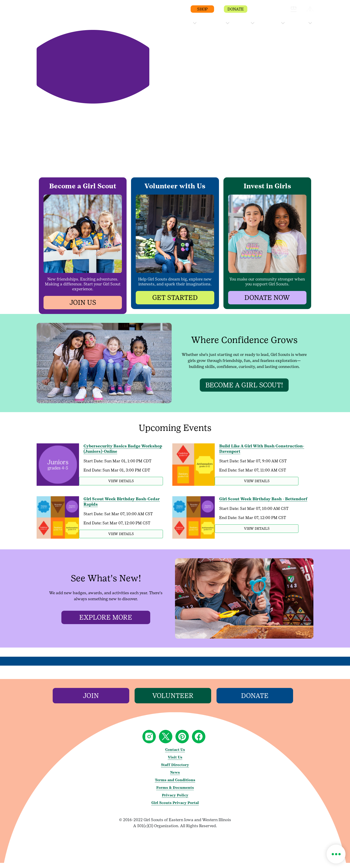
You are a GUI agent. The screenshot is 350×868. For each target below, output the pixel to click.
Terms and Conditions (175, 785)
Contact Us (175, 755)
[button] (260, 11)
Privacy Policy (175, 800)
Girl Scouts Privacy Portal (175, 808)
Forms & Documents (175, 793)
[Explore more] (106, 623)
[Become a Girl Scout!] (244, 385)
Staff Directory (175, 770)
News (175, 778)
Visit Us (175, 762)
